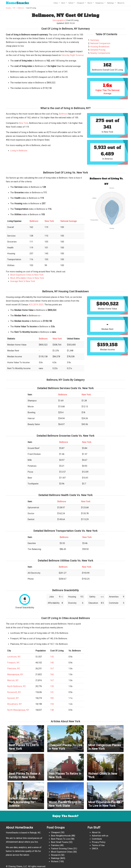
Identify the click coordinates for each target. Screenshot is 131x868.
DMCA (95, 849)
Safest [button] (71, 3)
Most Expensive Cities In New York (27, 275)
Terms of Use (98, 845)
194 (52, 704)
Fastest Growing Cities (62, 849)
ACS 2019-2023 (36, 305)
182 (52, 698)
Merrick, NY (13, 680)
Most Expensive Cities (62, 852)
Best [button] (63, 3)
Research (56, 855)
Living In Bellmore (19, 151)
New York (24, 123)
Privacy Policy (99, 842)
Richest (55, 861)
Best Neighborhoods (61, 836)
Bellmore (21, 8)
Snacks (17, 3)
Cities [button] (56, 3)
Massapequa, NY (15, 674)
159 (52, 686)
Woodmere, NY (14, 704)
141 (52, 692)
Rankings (55, 858)
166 (52, 674)
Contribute (97, 839)
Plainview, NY (14, 669)
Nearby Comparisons (100, 53)
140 (52, 663)
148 (52, 710)
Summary (95, 40)
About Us (121, 3)
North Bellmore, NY (16, 686)
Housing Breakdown (100, 47)
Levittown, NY (14, 657)
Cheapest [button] (81, 3)
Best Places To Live (61, 839)
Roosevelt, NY (14, 692)
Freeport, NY (13, 663)
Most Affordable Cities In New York (27, 278)
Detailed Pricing (98, 50)
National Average (69, 221)
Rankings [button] (111, 3)
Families (55, 845)
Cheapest (56, 832)
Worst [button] (90, 3)
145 (52, 657)
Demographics (59, 20)
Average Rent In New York (23, 281)
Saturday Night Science (72, 55)
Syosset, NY (13, 698)
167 (52, 669)
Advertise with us (100, 836)
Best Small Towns (60, 842)
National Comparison (100, 43)
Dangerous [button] (100, 3)
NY (14, 8)
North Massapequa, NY (18, 710)
